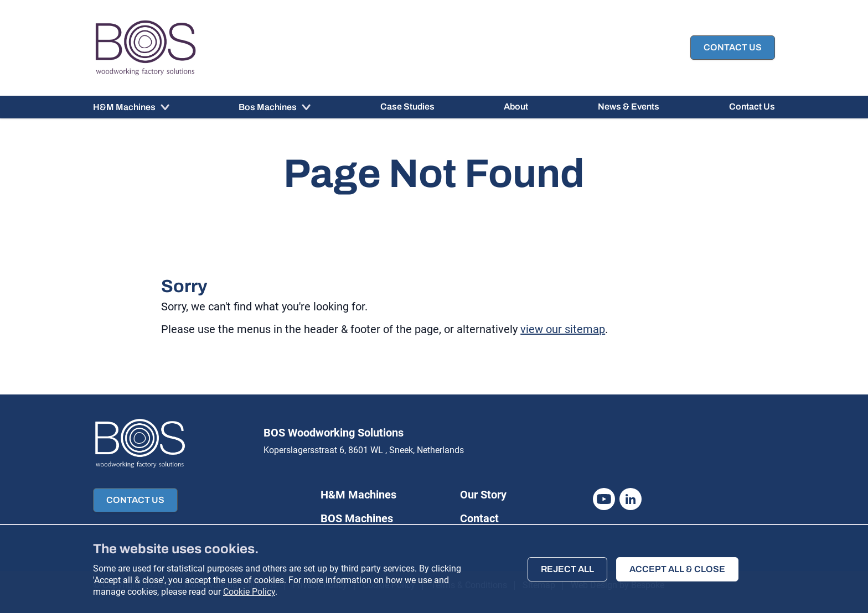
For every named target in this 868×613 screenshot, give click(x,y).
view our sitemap (563, 329)
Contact (479, 518)
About (516, 107)
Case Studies (407, 107)
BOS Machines (357, 518)
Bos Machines (268, 107)
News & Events (629, 107)
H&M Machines (125, 107)
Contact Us (752, 107)
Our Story (483, 495)
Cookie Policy (249, 592)
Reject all (567, 569)
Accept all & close (677, 569)
